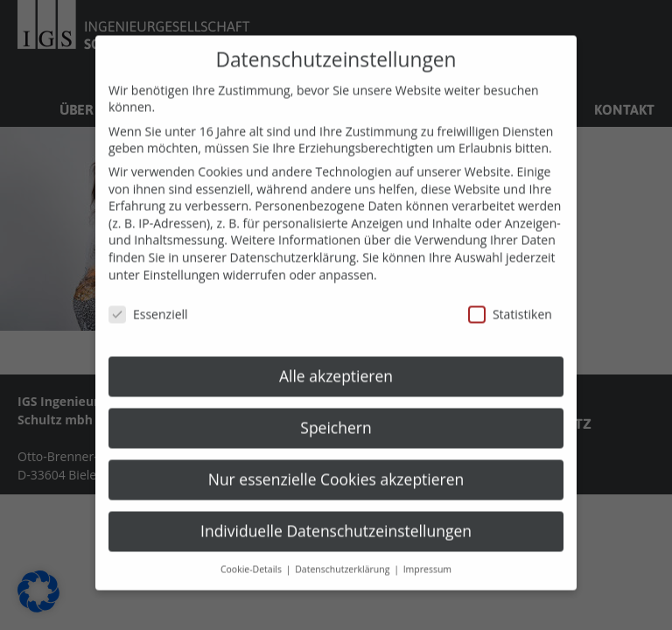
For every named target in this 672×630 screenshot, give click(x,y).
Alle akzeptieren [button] (336, 365)
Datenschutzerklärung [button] (343, 557)
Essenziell (148, 303)
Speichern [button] (336, 416)
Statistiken (510, 303)
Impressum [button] (427, 557)
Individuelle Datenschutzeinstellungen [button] (336, 519)
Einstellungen (181, 263)
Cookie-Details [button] (252, 557)
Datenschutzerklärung (293, 246)
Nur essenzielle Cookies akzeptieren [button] (336, 468)
